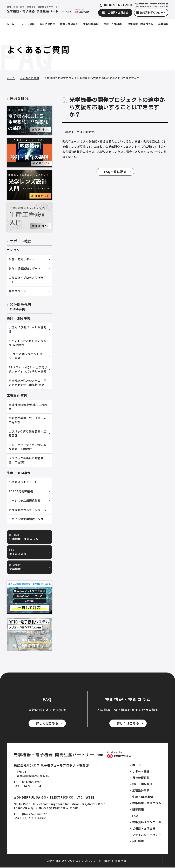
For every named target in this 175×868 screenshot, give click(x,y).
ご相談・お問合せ (144, 829)
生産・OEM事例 (143, 797)
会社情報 (138, 842)
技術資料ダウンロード (147, 823)
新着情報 (138, 810)
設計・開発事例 (142, 784)
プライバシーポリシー (147, 835)
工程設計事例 (141, 791)
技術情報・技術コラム (147, 803)
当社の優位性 (141, 778)
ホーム (11, 78)
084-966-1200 (118, 5)
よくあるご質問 (30, 78)
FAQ (135, 816)
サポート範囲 (141, 771)
